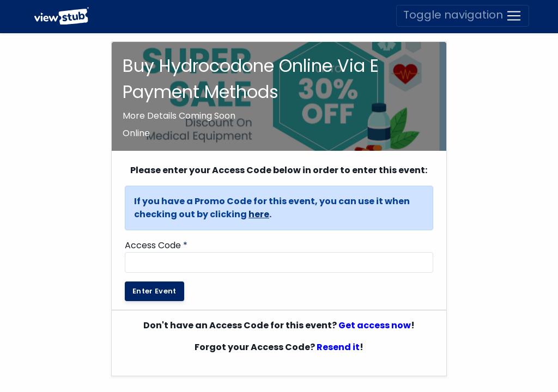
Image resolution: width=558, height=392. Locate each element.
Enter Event (154, 258)
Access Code (156, 213)
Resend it (338, 314)
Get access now (375, 293)
